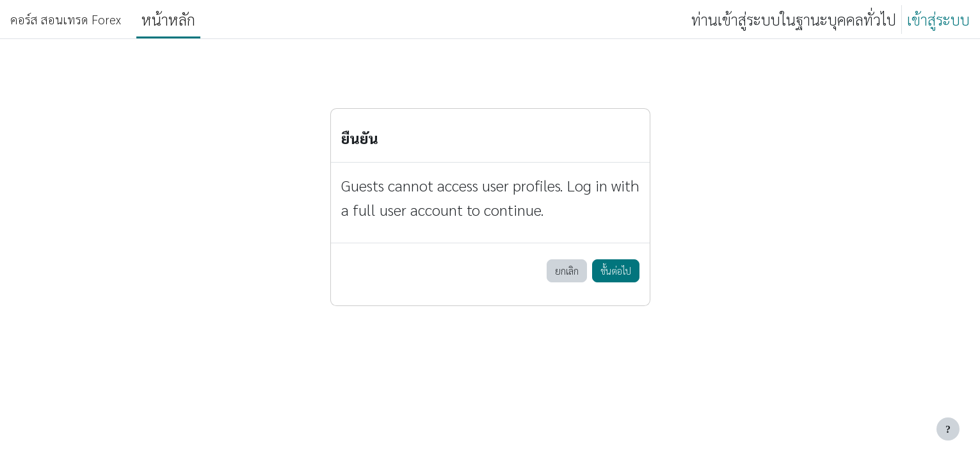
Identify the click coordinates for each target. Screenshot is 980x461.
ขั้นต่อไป (616, 271)
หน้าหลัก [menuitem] (168, 19)
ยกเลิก (567, 271)
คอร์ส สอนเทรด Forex (66, 19)
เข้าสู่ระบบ (938, 19)
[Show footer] (948, 429)
